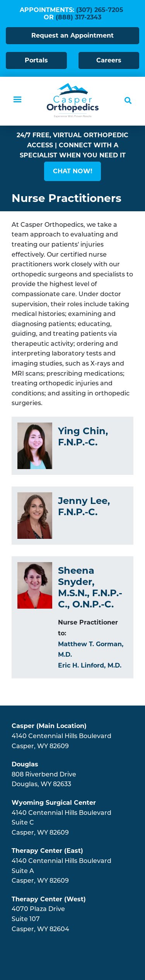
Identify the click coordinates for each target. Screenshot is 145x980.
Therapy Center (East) (47, 851)
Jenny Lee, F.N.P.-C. (84, 506)
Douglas (25, 764)
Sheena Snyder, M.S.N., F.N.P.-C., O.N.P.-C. (90, 587)
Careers (109, 60)
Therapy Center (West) (49, 899)
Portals (36, 60)
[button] (72, 171)
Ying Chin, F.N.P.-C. (83, 437)
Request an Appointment (72, 35)
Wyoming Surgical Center (54, 803)
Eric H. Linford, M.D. (90, 665)
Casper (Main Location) (49, 726)
